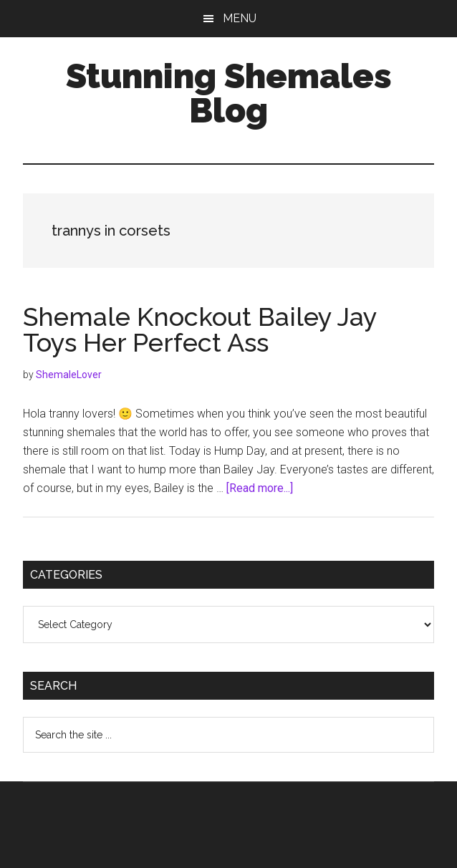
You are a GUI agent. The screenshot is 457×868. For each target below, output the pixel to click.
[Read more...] (260, 488)
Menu (240, 18)
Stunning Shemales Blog (229, 93)
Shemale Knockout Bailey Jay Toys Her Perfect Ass (200, 329)
